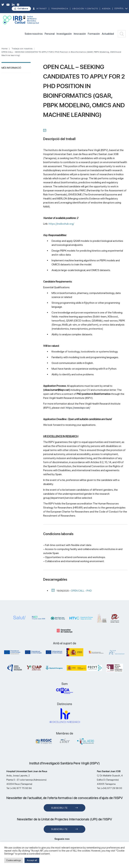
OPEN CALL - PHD (81, 591)
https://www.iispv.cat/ (78, 408)
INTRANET (42, 9)
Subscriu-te (59, 808)
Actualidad (108, 34)
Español (119, 8)
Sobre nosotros (34, 34)
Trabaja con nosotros (22, 49)
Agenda (106, 9)
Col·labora (23, 9)
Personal (50, 34)
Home (5, 49)
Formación (94, 34)
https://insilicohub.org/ (61, 224)
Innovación (80, 34)
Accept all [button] (32, 860)
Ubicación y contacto (85, 9)
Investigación (64, 34)
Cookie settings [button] (14, 860)
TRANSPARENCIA (60, 9)
